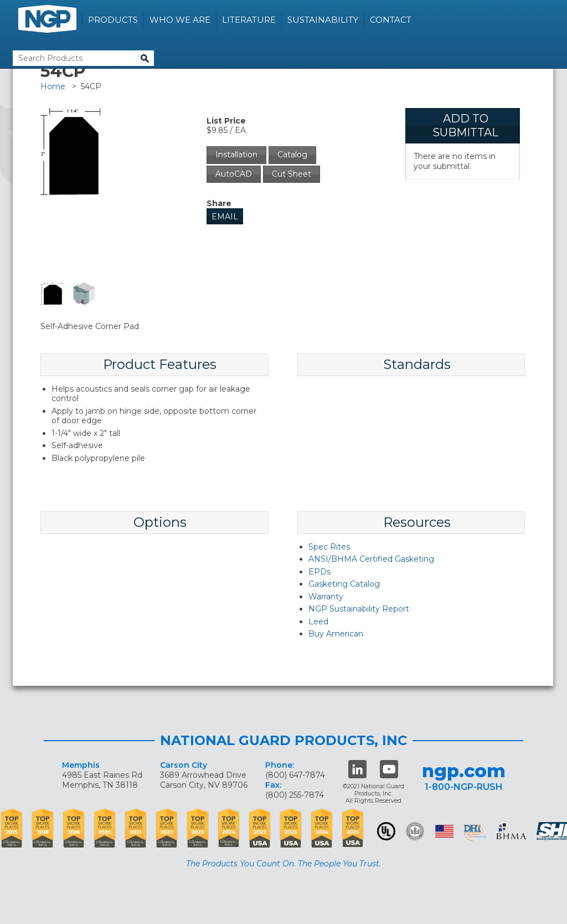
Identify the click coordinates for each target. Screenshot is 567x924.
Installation (236, 155)
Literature (249, 20)
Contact (391, 20)
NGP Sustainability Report (359, 609)
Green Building (415, 831)
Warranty (326, 597)
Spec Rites (329, 547)
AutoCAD (234, 174)
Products (113, 20)
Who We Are (180, 20)
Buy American (336, 634)
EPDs (319, 572)
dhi (475, 833)
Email (225, 217)
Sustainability (323, 20)
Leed (318, 622)
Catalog (292, 155)
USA (444, 831)
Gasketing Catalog (344, 584)
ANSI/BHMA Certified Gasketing (371, 559)
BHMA (511, 831)
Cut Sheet (292, 174)
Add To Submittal (465, 125)
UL (386, 831)
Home (53, 86)
